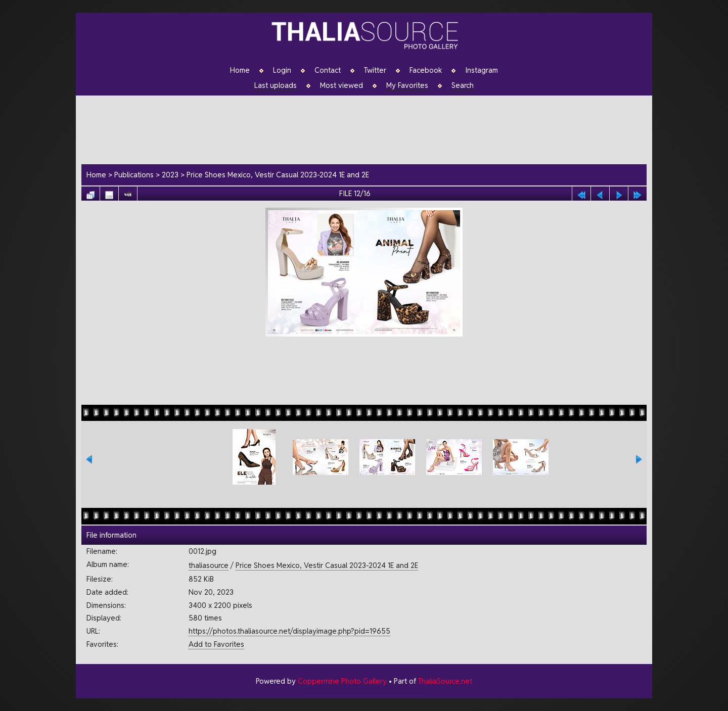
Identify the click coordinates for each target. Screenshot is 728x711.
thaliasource (209, 565)
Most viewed (342, 85)
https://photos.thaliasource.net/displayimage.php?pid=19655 (289, 631)
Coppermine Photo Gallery (342, 681)
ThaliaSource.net (445, 681)
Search (463, 85)
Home (240, 70)
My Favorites (407, 85)
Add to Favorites (216, 644)
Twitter (375, 70)
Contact (328, 70)
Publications (134, 175)
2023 (170, 175)
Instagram (482, 70)
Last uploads (276, 85)
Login (282, 70)
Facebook (426, 70)
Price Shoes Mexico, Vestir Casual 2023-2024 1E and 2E (278, 175)
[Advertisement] (369, 128)
